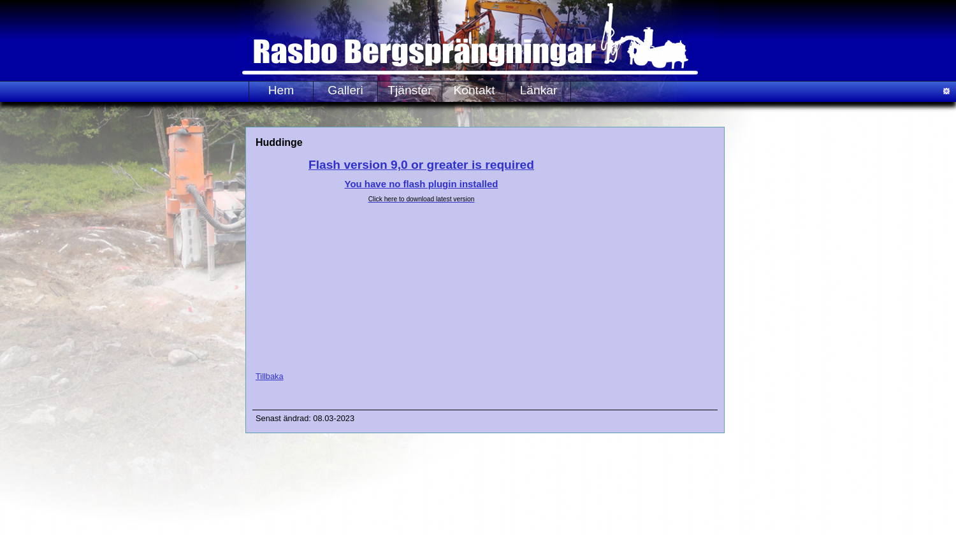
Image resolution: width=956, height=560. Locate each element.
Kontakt (474, 90)
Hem (281, 90)
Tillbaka (270, 376)
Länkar (539, 90)
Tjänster (409, 90)
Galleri (345, 90)
